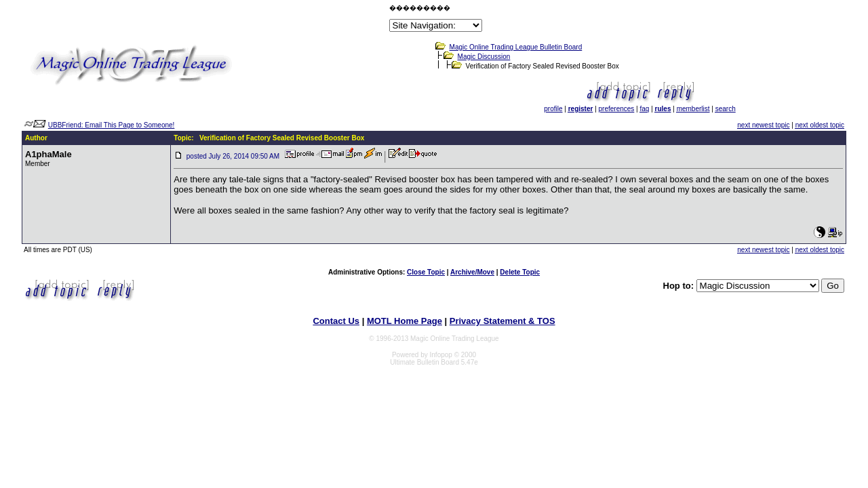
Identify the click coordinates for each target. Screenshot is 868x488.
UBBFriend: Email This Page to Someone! (112, 125)
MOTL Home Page (405, 321)
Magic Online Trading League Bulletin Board (516, 47)
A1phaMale (48, 154)
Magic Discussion (484, 57)
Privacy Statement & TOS (502, 321)
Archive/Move (472, 272)
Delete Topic (520, 272)
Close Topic (426, 272)
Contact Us (336, 321)
